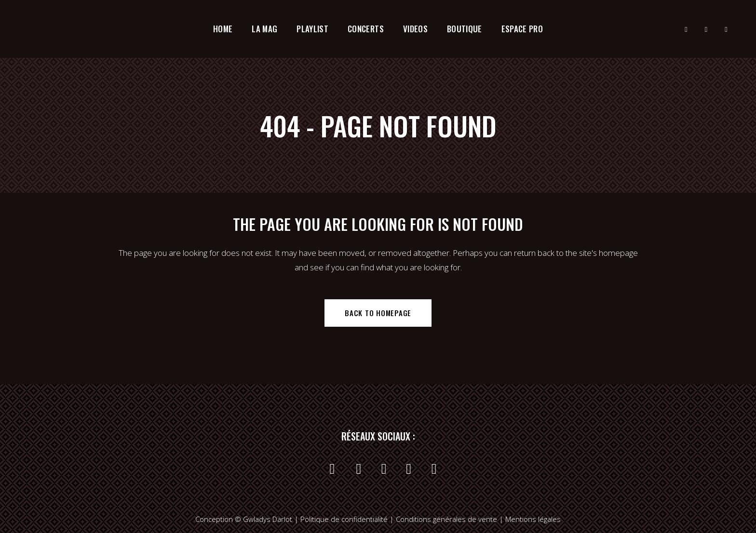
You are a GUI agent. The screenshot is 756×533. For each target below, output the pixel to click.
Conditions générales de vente (447, 519)
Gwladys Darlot (268, 519)
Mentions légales (533, 519)
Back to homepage (378, 313)
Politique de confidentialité (344, 519)
